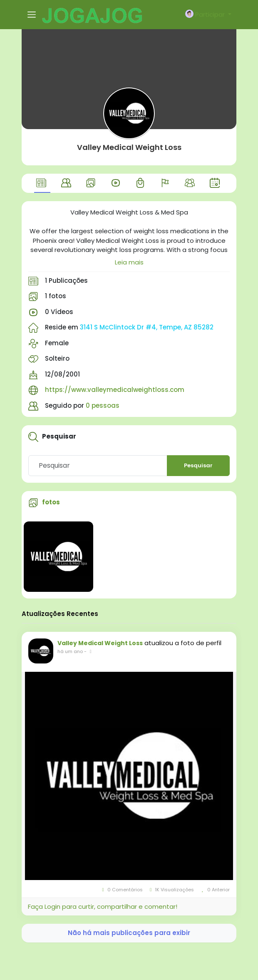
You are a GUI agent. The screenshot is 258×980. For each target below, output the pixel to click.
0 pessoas (103, 405)
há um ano (70, 651)
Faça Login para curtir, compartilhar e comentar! (103, 906)
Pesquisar (198, 465)
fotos (51, 502)
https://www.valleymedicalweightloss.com (115, 390)
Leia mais (129, 262)
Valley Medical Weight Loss (129, 147)
